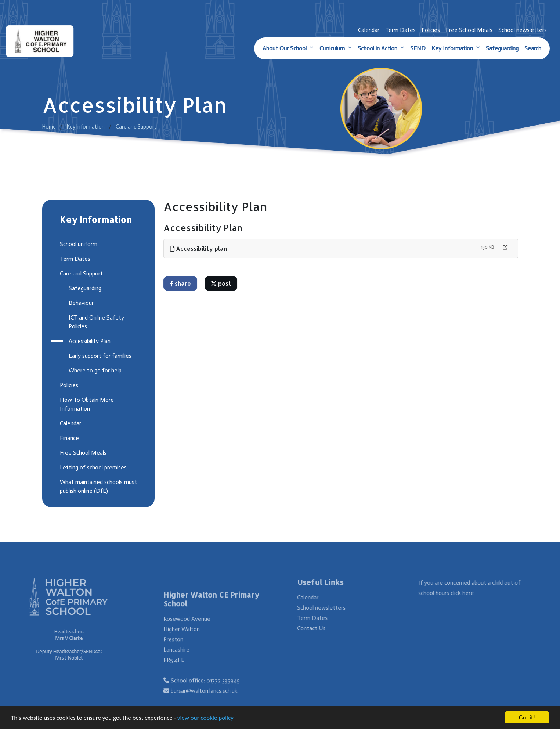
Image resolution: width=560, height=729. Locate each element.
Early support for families (99, 356)
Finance (69, 438)
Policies (431, 30)
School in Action (377, 48)
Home (49, 127)
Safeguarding (502, 48)
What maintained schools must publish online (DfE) (98, 486)
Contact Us (320, 628)
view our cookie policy (205, 718)
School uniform (78, 244)
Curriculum (332, 48)
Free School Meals (469, 30)
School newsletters (523, 30)
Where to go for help (94, 370)
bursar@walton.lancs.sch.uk (204, 700)
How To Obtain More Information (86, 404)
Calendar (369, 30)
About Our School (285, 48)
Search (533, 48)
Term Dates (400, 30)
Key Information (452, 48)
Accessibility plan (199, 248)
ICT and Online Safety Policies (96, 322)
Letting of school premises (93, 467)
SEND (418, 48)
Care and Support (136, 127)
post (221, 283)
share (181, 283)
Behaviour (80, 303)
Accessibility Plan (89, 341)
